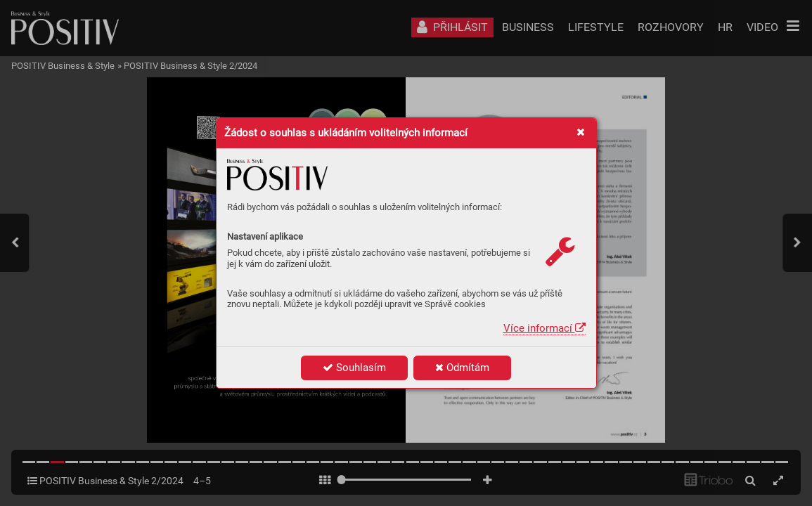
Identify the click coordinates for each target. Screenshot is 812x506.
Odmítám (462, 368)
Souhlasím (354, 368)
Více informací (544, 328)
